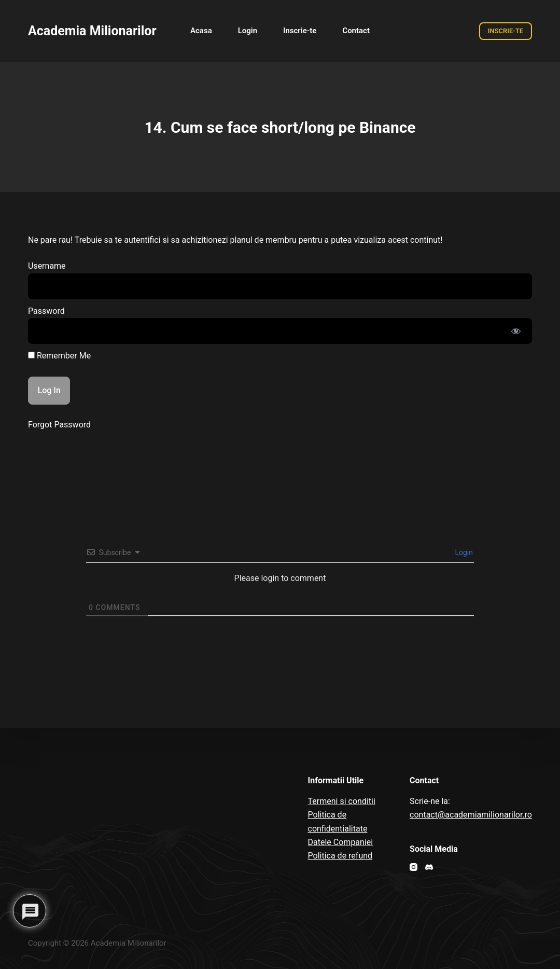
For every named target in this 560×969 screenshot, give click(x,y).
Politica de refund (340, 856)
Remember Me (59, 356)
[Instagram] (414, 867)
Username (47, 266)
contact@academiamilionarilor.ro (471, 815)
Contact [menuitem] (356, 31)
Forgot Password (59, 425)
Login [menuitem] (248, 31)
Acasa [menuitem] (201, 31)
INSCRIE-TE (506, 31)
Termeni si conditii (342, 801)
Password (46, 311)
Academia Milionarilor (92, 31)
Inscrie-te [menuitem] (300, 31)
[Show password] (516, 331)
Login (463, 552)
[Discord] (429, 867)
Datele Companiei (341, 842)
